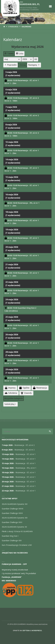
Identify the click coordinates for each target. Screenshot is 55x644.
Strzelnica (13, 27)
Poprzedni (11, 65)
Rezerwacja (40, 388)
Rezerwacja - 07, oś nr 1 (26, 454)
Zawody (26, 393)
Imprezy (10, 388)
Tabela (9, 54)
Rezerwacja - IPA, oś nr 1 (26, 468)
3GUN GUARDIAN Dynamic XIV (15, 504)
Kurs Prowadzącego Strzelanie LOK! (17, 545)
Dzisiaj (23, 65)
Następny (34, 65)
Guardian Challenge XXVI (12, 522)
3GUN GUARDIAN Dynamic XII (14, 527)
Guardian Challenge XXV (12, 540)
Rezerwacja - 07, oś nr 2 (25, 445)
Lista (20, 54)
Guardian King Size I (10, 536)
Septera (26, 631)
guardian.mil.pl (30, 4)
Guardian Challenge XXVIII (12, 509)
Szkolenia (11, 393)
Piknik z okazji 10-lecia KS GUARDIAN (17, 531)
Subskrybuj (11, 404)
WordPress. (37, 631)
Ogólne (24, 388)
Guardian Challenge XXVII (12, 513)
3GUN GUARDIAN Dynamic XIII (15, 518)
